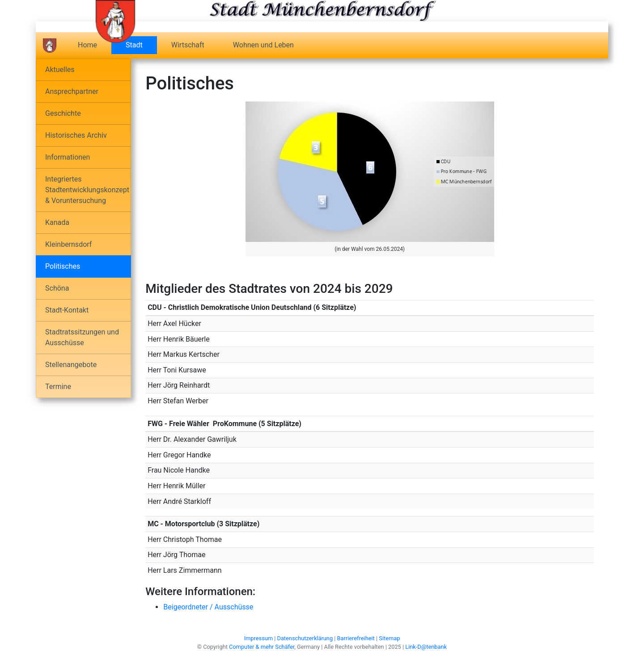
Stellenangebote (71, 365)
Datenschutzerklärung (305, 638)
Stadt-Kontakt (67, 310)
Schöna (57, 288)
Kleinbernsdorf (68, 244)
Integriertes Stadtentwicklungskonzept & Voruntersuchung (87, 190)
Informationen (68, 157)
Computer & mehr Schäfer (262, 647)
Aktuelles (60, 70)
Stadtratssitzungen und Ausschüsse (82, 337)
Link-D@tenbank (426, 647)
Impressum (258, 638)
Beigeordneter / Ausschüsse (208, 607)
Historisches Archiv (76, 135)
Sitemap (389, 638)
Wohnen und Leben (263, 45)
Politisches (63, 266)
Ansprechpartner (72, 91)
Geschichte (63, 113)
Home (87, 45)
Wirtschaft (188, 45)
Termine (58, 387)
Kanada (57, 222)
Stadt (141, 44)
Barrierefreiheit (356, 638)
